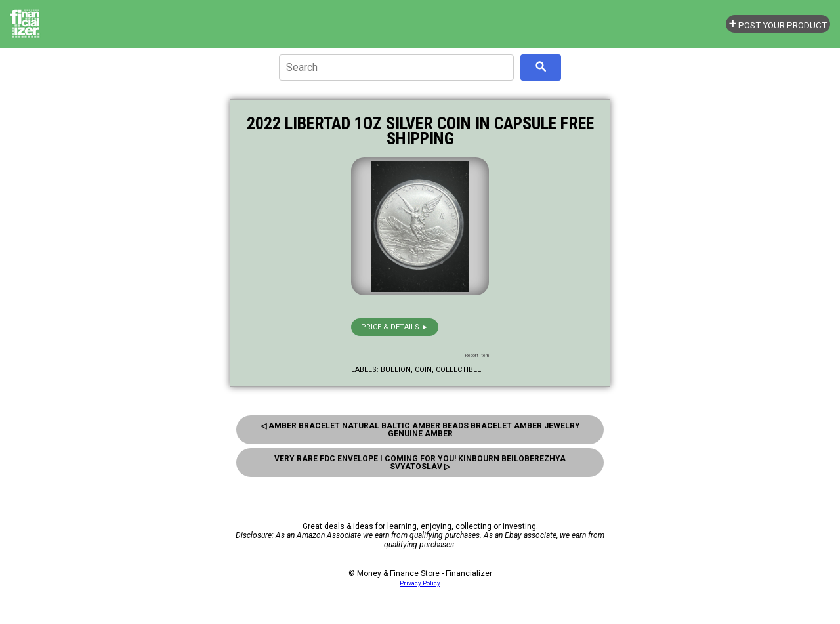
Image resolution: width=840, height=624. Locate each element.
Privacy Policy (420, 583)
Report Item (477, 356)
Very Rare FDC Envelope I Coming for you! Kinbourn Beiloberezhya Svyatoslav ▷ (420, 463)
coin (423, 370)
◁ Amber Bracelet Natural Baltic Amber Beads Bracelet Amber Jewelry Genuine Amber (420, 430)
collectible (458, 370)
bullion (396, 370)
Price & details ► (395, 327)
